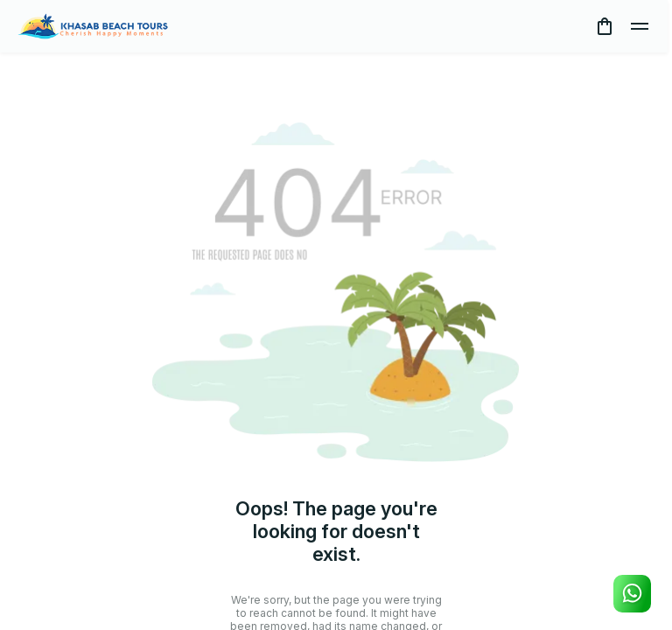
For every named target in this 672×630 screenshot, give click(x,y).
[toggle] (640, 26)
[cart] (605, 26)
